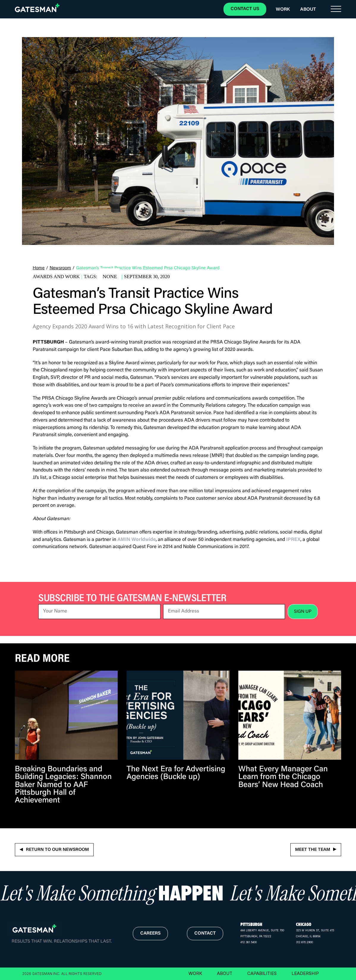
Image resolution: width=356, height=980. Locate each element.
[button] (336, 9)
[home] (37, 8)
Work (283, 10)
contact (205, 934)
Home (39, 268)
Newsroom (60, 268)
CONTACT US (245, 9)
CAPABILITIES (262, 973)
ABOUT (225, 973)
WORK (195, 973)
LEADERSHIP (305, 973)
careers (150, 934)
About (308, 10)
